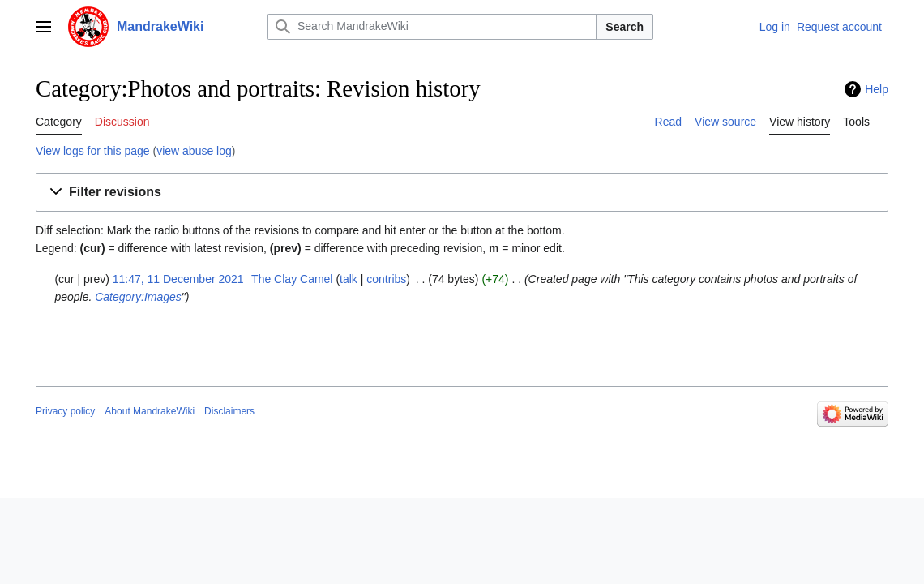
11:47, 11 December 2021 (178, 279)
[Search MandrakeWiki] (432, 27)
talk (349, 279)
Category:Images (138, 297)
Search (625, 27)
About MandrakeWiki (150, 411)
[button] (462, 193)
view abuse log (194, 151)
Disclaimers (229, 411)
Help (877, 89)
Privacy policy (65, 411)
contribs (386, 279)
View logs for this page (93, 151)
